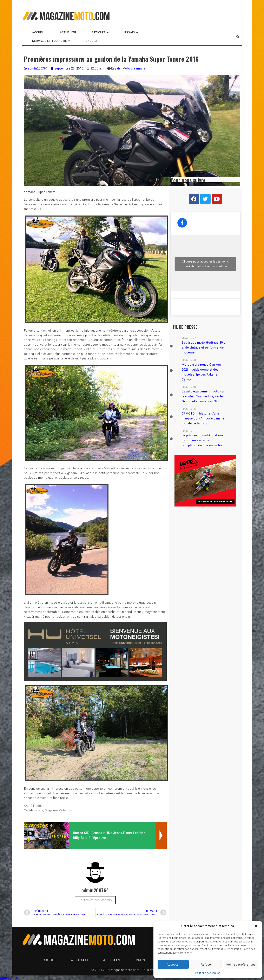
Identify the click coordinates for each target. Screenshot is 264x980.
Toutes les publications (95, 900)
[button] (256, 926)
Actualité (68, 32)
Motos (127, 68)
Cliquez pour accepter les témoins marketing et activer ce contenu (205, 264)
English (92, 41)
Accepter (173, 964)
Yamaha (139, 68)
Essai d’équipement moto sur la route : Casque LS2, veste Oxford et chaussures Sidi (203, 396)
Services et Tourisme (49, 41)
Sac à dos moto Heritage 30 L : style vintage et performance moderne (205, 347)
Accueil (38, 32)
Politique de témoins (208, 973)
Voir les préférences (241, 964)
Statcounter (9, 978)
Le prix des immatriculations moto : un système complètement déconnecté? (203, 440)
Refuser (206, 964)
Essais (130, 32)
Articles (98, 32)
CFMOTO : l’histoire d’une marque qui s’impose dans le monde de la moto (203, 418)
